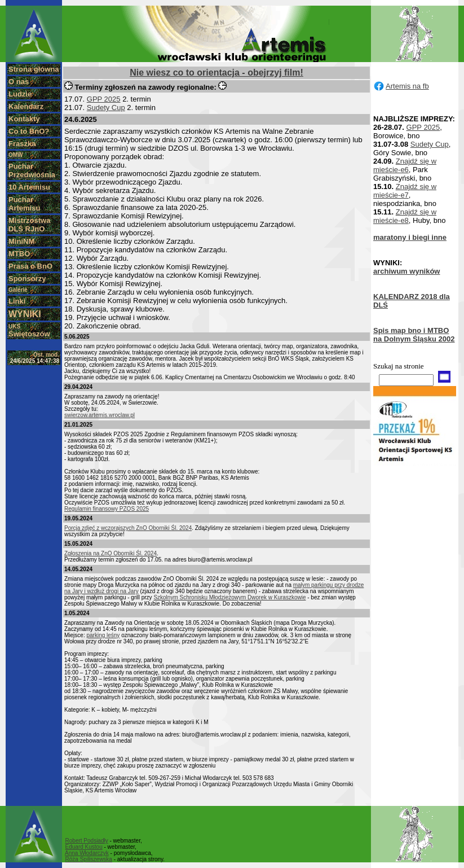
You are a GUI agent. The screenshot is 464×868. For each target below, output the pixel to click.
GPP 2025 (104, 99)
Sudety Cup (106, 108)
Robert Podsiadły (87, 841)
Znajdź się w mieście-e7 (405, 191)
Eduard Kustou (84, 847)
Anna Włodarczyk (87, 853)
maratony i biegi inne (410, 237)
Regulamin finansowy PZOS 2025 (107, 509)
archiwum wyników (406, 271)
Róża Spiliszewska (89, 859)
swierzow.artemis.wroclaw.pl (100, 415)
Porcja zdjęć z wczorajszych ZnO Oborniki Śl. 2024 (128, 528)
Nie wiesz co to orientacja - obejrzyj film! (216, 73)
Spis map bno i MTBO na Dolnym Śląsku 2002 (414, 335)
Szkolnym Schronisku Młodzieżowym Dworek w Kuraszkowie (229, 597)
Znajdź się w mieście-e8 (405, 216)
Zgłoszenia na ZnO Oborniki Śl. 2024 (111, 553)
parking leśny (103, 635)
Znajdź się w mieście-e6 (405, 165)
